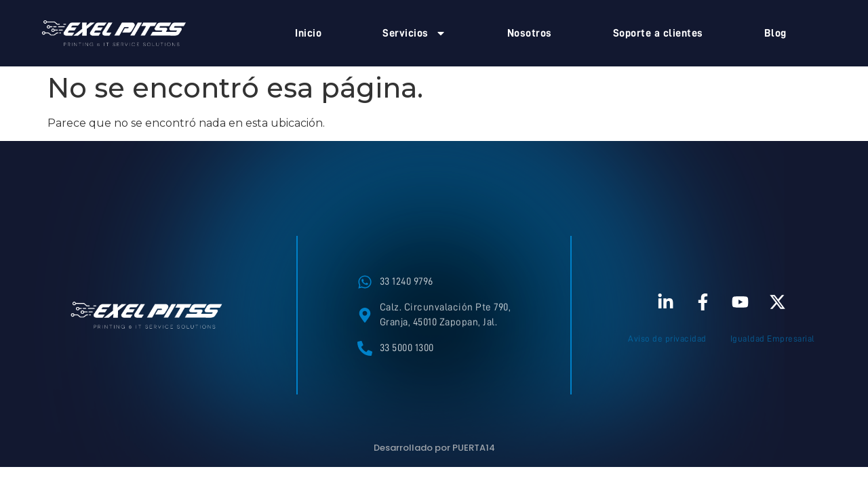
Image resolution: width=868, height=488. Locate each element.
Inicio (308, 33)
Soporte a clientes (658, 33)
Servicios (414, 33)
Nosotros (530, 33)
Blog (775, 33)
